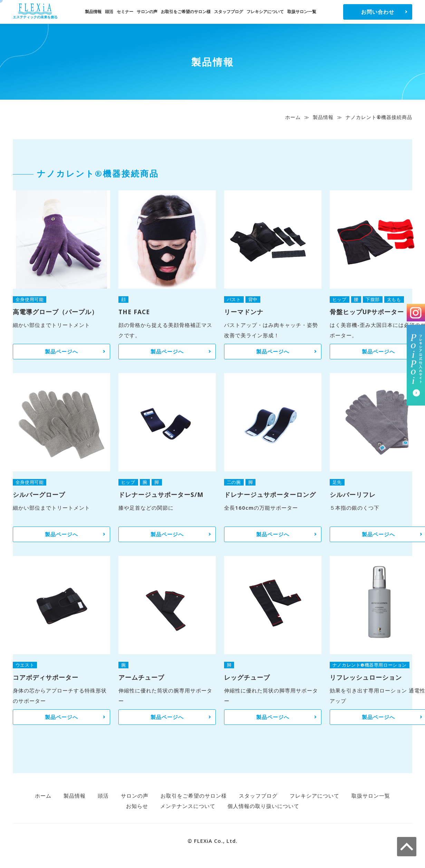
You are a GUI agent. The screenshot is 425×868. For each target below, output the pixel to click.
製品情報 (93, 12)
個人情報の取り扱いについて (263, 806)
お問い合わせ (378, 12)
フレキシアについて (265, 12)
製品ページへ (61, 351)
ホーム (293, 117)
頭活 (109, 12)
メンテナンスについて (188, 806)
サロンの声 (147, 12)
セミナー (125, 12)
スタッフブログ (229, 12)
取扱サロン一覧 (302, 12)
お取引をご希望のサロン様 (186, 12)
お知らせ (137, 806)
